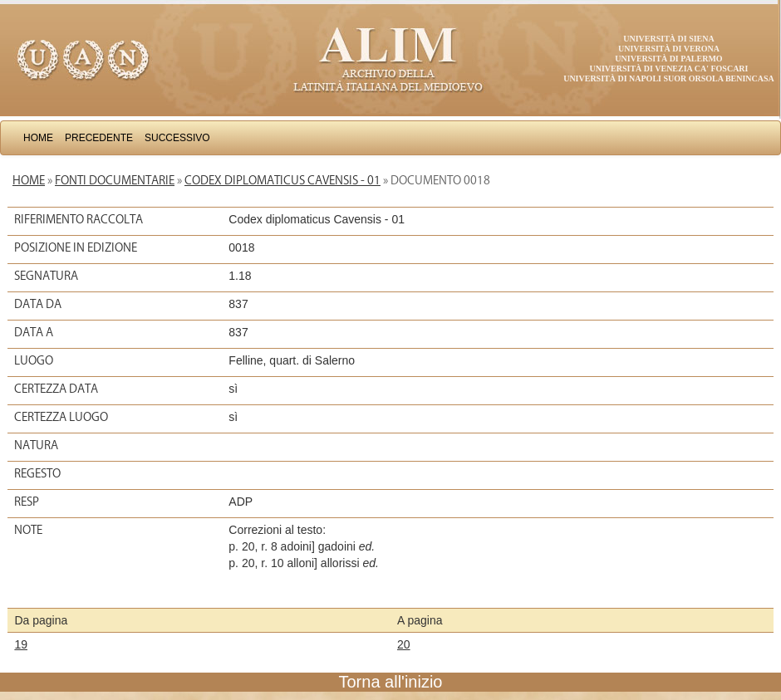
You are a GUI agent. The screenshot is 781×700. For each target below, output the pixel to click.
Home (38, 138)
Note (28, 530)
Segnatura (46, 276)
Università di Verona (669, 49)
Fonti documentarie (115, 180)
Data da (38, 304)
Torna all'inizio (391, 682)
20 (404, 644)
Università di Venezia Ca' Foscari (669, 69)
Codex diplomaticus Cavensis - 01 (282, 180)
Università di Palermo (668, 59)
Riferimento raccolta (79, 219)
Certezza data (56, 389)
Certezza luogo (61, 417)
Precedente (99, 138)
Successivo (177, 138)
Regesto (37, 473)
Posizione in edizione (76, 247)
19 (21, 644)
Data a (34, 332)
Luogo (34, 360)
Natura (36, 445)
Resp (27, 502)
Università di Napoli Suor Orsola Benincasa (669, 78)
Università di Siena (668, 39)
